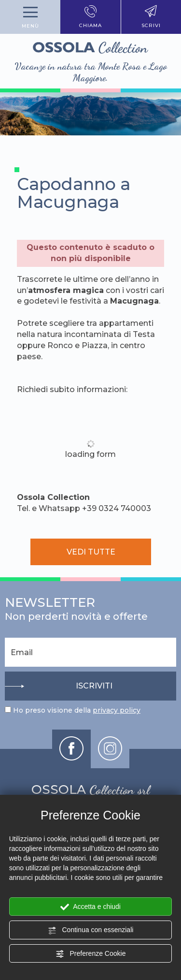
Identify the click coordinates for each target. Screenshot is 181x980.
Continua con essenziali (91, 930)
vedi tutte (90, 552)
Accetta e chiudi (90, 907)
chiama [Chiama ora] (90, 17)
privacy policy (117, 710)
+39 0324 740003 (117, 508)
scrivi (151, 17)
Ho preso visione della (77, 710)
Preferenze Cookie (91, 954)
